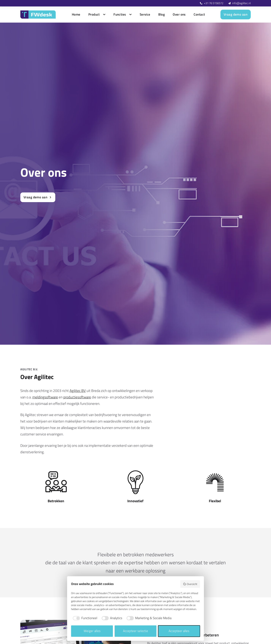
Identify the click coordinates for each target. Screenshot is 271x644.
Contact (199, 14)
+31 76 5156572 (214, 3)
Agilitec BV (78, 391)
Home (76, 14)
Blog (162, 14)
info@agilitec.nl (241, 3)
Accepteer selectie (135, 631)
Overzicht (190, 584)
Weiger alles (92, 631)
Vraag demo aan (236, 14)
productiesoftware (77, 397)
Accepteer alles (179, 631)
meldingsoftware (45, 397)
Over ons (179, 14)
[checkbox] (84, 618)
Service (145, 14)
